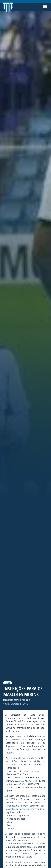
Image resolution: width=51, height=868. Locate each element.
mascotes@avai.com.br (17, 809)
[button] (45, 7)
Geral (8, 683)
